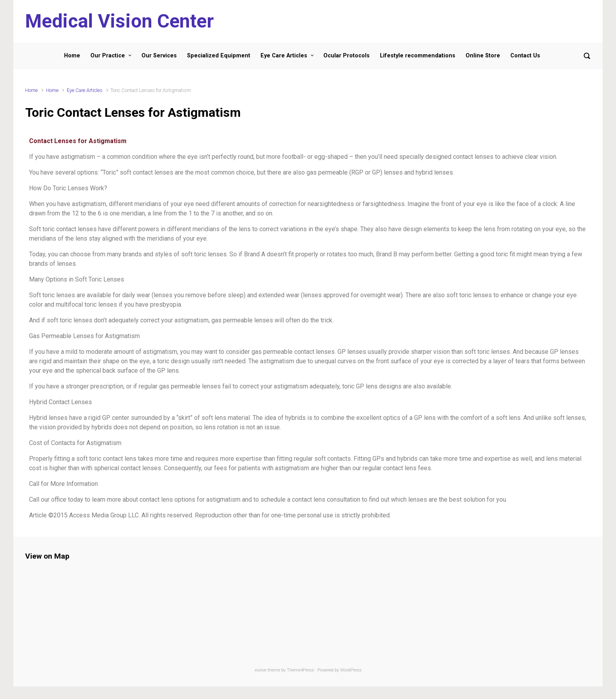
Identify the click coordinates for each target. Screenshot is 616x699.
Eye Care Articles (85, 90)
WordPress (351, 670)
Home (31, 90)
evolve (261, 670)
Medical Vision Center (119, 21)
